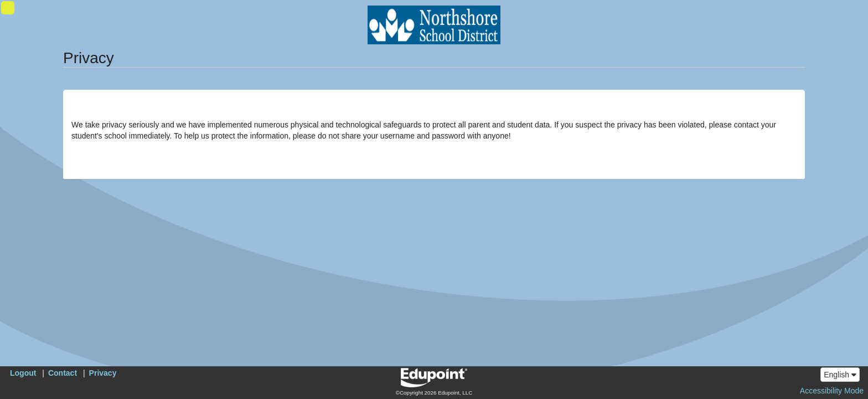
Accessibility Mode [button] (832, 391)
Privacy (103, 373)
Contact (63, 373)
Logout (23, 373)
